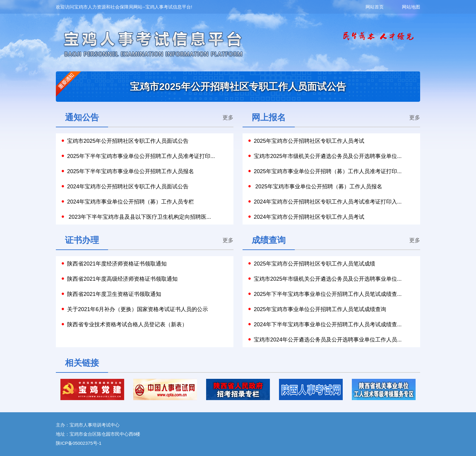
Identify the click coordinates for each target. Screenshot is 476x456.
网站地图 (411, 7)
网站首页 (384, 7)
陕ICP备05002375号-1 (79, 443)
